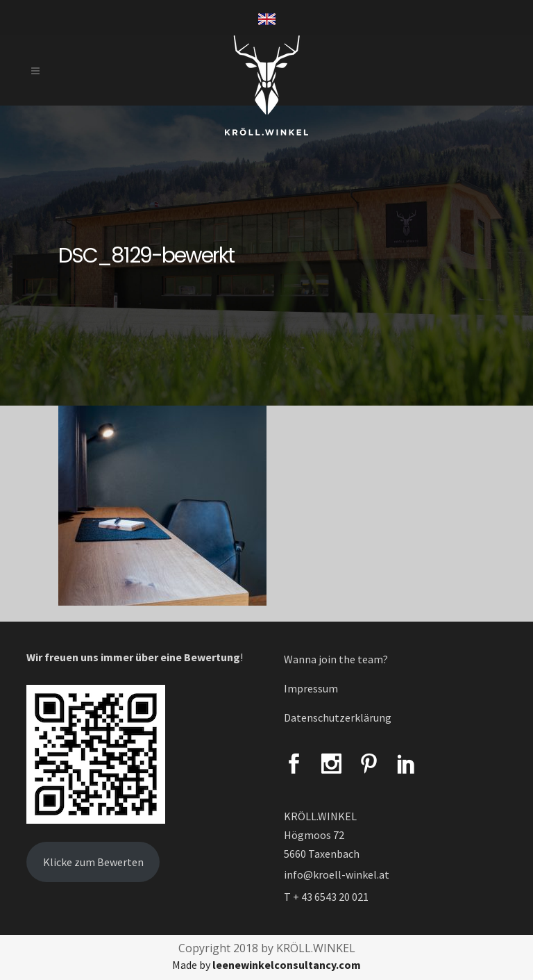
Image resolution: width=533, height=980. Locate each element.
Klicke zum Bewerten (93, 862)
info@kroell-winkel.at (337, 874)
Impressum (311, 688)
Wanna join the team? (336, 659)
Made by (266, 965)
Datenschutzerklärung (338, 717)
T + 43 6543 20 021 (326, 897)
